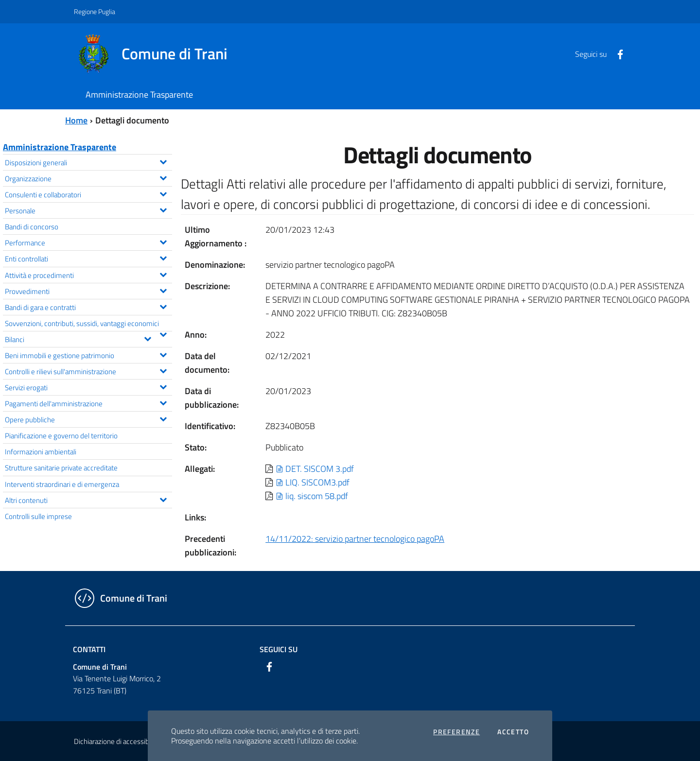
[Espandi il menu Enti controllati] (163, 257)
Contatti (89, 649)
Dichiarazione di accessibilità (117, 741)
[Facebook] (616, 53)
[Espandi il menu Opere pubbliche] (163, 418)
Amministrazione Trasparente (60, 147)
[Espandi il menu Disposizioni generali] (163, 161)
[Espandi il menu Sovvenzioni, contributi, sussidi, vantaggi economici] (163, 333)
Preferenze (456, 732)
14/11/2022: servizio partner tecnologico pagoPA (355, 539)
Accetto (513, 732)
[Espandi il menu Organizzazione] (163, 177)
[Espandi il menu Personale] (163, 209)
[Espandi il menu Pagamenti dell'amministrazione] (163, 402)
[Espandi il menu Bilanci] (148, 338)
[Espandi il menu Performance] (163, 241)
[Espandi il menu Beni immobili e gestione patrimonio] (163, 354)
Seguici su (279, 649)
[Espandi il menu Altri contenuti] (163, 499)
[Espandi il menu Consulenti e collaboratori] (163, 193)
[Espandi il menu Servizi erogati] (163, 386)
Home (76, 120)
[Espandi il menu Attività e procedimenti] (163, 274)
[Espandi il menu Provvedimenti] (163, 290)
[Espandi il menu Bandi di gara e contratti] (163, 306)
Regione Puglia (95, 11)
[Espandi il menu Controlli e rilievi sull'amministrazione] (163, 370)
